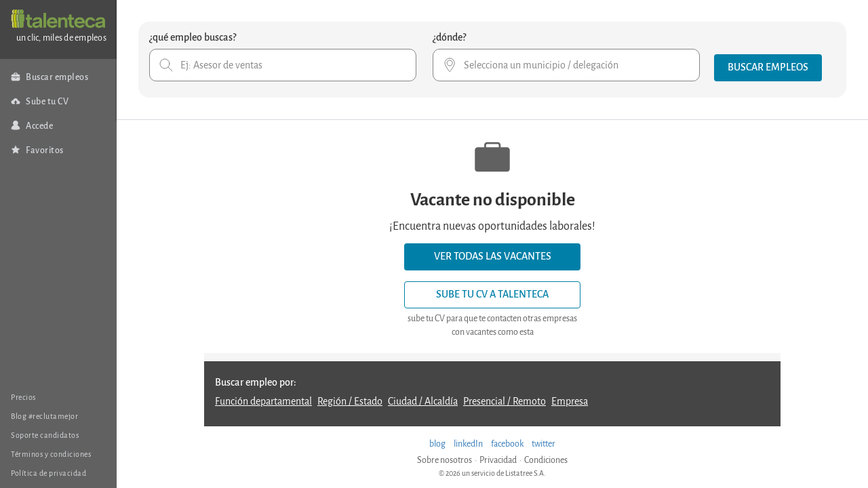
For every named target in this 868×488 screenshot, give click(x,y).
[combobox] (283, 65)
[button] (768, 68)
